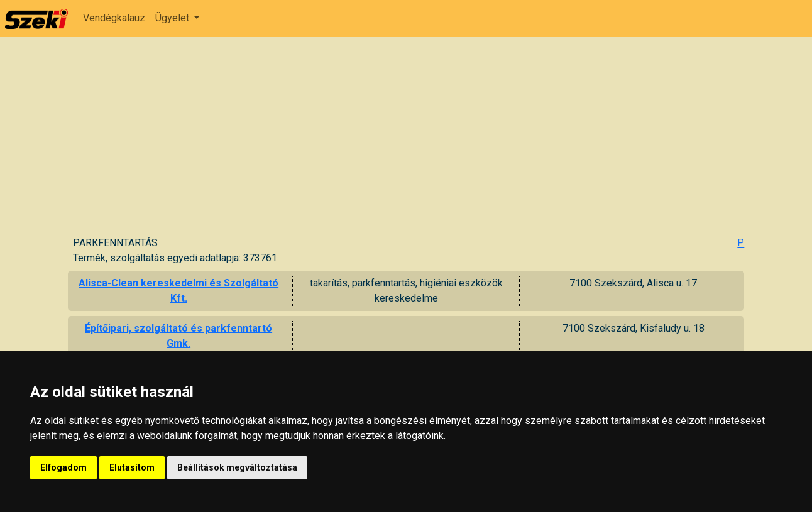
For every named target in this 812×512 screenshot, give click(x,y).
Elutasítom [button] (132, 467)
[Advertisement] (409, 141)
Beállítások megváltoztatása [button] (237, 467)
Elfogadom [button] (63, 467)
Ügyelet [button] (173, 18)
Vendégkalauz (114, 18)
